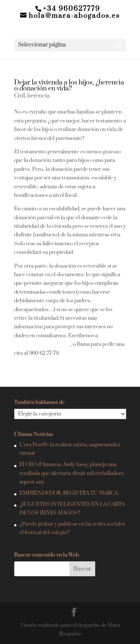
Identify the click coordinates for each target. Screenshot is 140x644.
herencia (38, 96)
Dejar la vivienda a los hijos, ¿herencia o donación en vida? (69, 86)
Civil (20, 96)
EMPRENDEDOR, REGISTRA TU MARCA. (69, 493)
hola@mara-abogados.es (42, 344)
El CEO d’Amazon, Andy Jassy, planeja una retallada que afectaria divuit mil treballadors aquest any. (71, 473)
